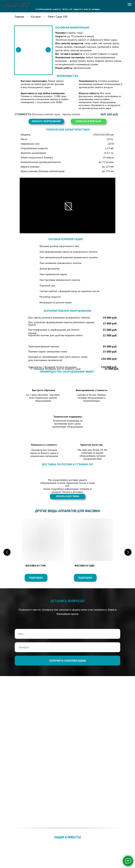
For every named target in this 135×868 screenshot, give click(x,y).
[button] (46, 121)
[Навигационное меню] (130, 4)
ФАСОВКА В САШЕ (85, 566)
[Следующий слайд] (128, 552)
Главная (19, 17)
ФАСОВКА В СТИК (36, 566)
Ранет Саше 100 (58, 17)
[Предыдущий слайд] (7, 552)
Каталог (36, 17)
